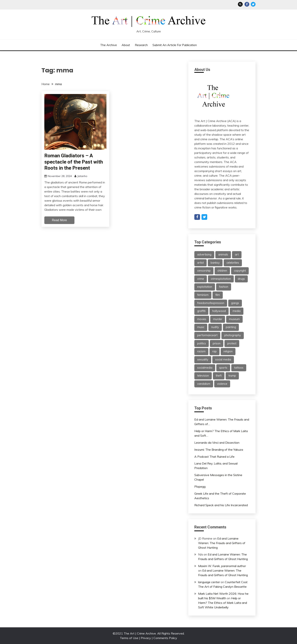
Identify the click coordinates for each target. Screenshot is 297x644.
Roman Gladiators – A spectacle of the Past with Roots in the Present (74, 162)
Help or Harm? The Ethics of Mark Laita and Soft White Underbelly (223, 603)
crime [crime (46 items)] (201, 279)
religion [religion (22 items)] (228, 351)
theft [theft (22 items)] (219, 376)
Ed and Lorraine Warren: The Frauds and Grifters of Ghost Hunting (222, 543)
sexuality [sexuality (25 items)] (203, 360)
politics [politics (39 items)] (202, 343)
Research (141, 45)
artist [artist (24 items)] (200, 263)
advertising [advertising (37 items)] (204, 255)
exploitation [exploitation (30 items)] (205, 287)
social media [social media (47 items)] (223, 360)
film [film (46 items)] (218, 295)
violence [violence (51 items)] (222, 384)
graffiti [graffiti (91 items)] (201, 311)
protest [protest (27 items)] (232, 343)
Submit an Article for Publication (175, 45)
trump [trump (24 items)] (232, 376)
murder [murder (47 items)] (218, 319)
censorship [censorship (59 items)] (204, 271)
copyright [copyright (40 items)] (240, 271)
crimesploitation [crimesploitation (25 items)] (221, 279)
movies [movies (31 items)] (202, 319)
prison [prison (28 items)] (217, 343)
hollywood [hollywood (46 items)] (219, 311)
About (126, 45)
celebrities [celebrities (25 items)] (233, 263)
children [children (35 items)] (222, 271)
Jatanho (82, 176)
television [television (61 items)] (203, 376)
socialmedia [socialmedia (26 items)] (205, 368)
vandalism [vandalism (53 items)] (204, 384)
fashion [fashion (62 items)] (224, 287)
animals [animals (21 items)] (223, 255)
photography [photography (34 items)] (233, 335)
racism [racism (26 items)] (201, 351)
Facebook (247, 4)
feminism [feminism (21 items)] (203, 295)
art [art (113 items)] (237, 255)
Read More (59, 220)
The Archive (109, 45)
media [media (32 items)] (237, 311)
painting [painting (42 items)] (231, 327)
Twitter (253, 4)
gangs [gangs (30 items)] (235, 303)
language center (209, 582)
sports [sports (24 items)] (223, 368)
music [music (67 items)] (201, 327)
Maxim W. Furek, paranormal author (222, 566)
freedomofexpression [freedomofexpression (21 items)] (211, 303)
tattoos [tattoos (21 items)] (239, 368)
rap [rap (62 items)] (215, 351)
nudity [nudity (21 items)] (215, 327)
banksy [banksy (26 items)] (215, 263)
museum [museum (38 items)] (234, 319)
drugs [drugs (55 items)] (241, 279)
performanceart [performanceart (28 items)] (207, 335)
